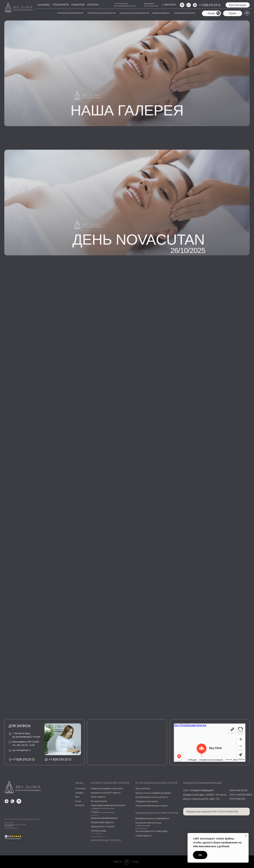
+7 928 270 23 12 (210, 5)
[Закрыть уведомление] (246, 836)
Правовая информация (11, 827)
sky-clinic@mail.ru (21, 750)
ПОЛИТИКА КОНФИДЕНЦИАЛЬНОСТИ (15, 824)
